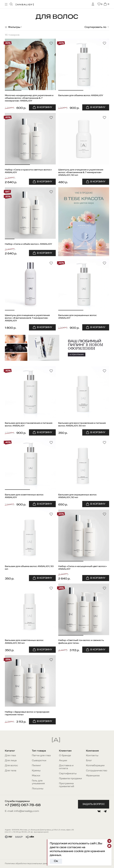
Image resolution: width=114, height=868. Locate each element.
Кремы (36, 771)
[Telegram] (109, 841)
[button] (13, 65)
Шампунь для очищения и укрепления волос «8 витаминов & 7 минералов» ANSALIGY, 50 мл (81, 172)
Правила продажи (70, 779)
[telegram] (105, 811)
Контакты (92, 756)
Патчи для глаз (41, 756)
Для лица (11, 761)
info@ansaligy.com (27, 811)
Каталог (10, 751)
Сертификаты (68, 774)
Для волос (11, 766)
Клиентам (65, 751)
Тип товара (39, 751)
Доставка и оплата (66, 767)
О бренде (65, 756)
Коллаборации (95, 766)
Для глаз (10, 756)
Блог (89, 761)
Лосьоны (38, 789)
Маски (36, 776)
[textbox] (94, 27)
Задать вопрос (94, 804)
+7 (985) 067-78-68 (23, 805)
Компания (92, 751)
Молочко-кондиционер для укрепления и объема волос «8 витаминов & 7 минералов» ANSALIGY (29, 98)
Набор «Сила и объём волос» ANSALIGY (28, 244)
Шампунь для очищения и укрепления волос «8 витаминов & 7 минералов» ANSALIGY (27, 318)
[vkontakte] (99, 811)
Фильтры (13, 27)
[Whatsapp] (109, 846)
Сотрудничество (97, 771)
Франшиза (93, 776)
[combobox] (94, 27)
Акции (63, 761)
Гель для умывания (38, 782)
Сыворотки (39, 761)
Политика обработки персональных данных (28, 864)
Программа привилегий (67, 785)
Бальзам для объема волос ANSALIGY (81, 95)
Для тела (11, 771)
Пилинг (36, 766)
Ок (56, 861)
